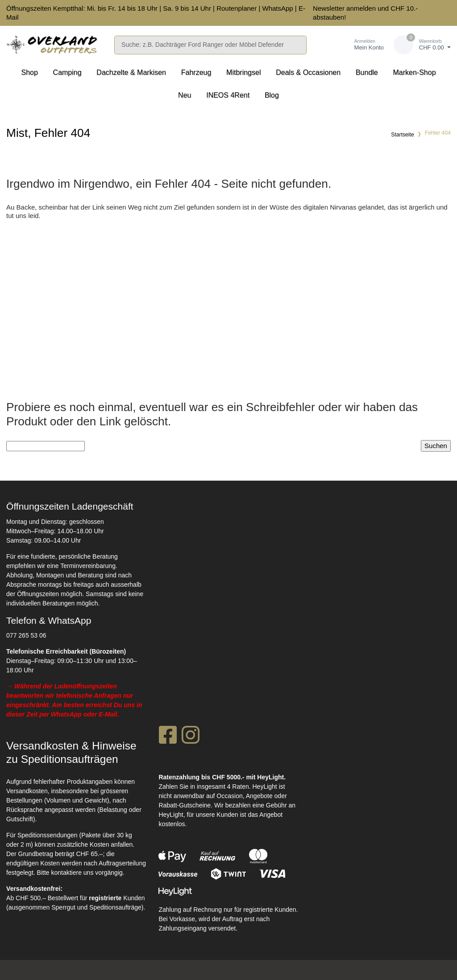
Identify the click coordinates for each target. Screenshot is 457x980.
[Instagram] (191, 737)
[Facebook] (168, 737)
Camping (67, 72)
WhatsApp (277, 8)
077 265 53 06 (26, 635)
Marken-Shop (414, 72)
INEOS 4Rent (228, 95)
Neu (185, 95)
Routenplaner (237, 8)
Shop (29, 72)
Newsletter (329, 8)
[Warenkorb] (422, 45)
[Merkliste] (326, 45)
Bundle (367, 72)
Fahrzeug (196, 72)
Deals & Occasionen (308, 72)
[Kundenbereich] (360, 45)
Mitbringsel (243, 72)
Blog (272, 95)
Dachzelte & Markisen (131, 72)
